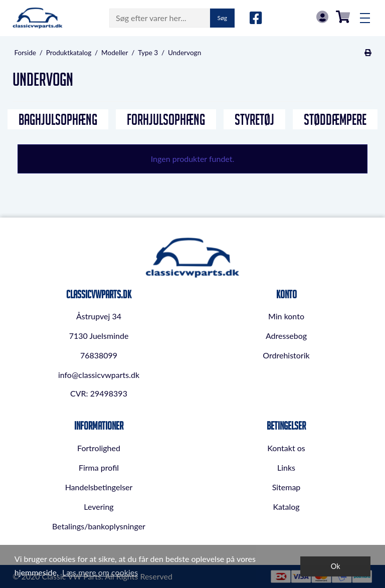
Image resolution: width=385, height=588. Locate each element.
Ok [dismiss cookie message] (336, 566)
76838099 (99, 355)
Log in (322, 17)
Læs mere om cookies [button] (100, 572)
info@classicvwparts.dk (99, 375)
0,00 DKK (343, 17)
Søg (222, 18)
